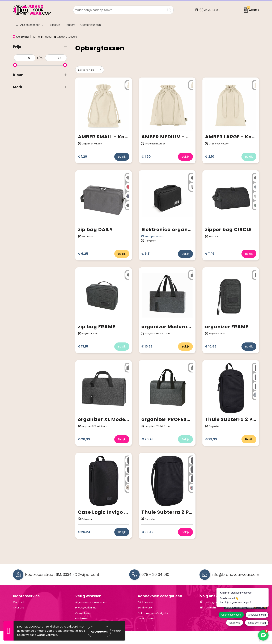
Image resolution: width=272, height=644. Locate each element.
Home (36, 37)
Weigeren (116, 631)
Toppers (70, 25)
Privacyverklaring (86, 606)
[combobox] (119, 10)
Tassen (48, 37)
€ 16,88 (211, 345)
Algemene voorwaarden (91, 600)
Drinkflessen (145, 600)
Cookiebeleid (84, 611)
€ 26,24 (84, 530)
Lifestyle (55, 25)
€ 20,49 (147, 438)
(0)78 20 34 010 (210, 10)
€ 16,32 (147, 345)
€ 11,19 (210, 252)
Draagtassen (146, 617)
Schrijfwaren (146, 606)
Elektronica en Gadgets (153, 611)
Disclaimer (82, 617)
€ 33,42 (147, 530)
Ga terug (22, 37)
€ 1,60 (146, 155)
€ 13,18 (83, 345)
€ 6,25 (83, 252)
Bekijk (122, 155)
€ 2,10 (210, 155)
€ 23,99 (211, 438)
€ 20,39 (84, 438)
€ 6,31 (146, 252)
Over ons (19, 606)
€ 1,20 (82, 155)
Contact (19, 600)
